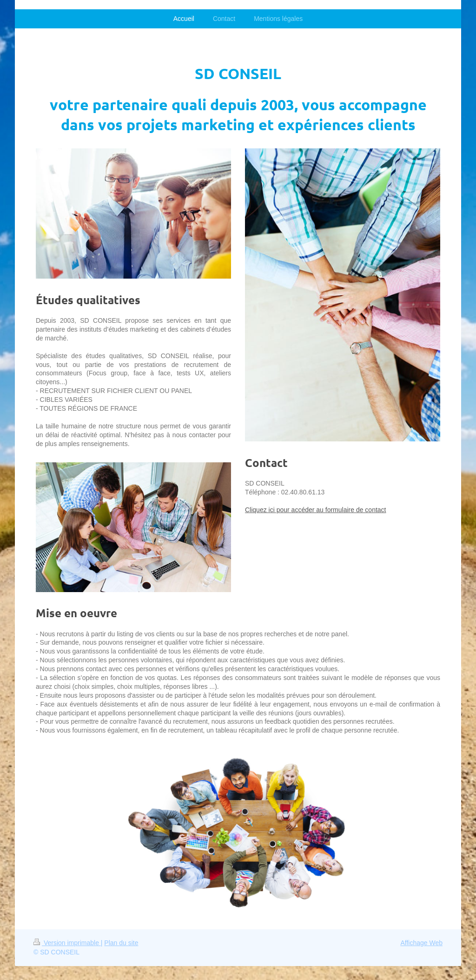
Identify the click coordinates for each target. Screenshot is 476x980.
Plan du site (121, 943)
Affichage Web (421, 943)
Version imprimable (67, 943)
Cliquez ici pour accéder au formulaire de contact (316, 510)
